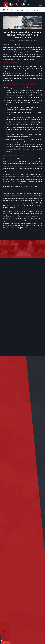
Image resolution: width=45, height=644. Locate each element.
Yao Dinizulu (34, 41)
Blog (19, 41)
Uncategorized (24, 41)
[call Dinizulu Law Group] (2, 641)
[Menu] (40, 5)
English (26, 1)
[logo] (19, 5)
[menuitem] (40, 5)
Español (20, 1)
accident (32, 73)
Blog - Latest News (8, 9)
